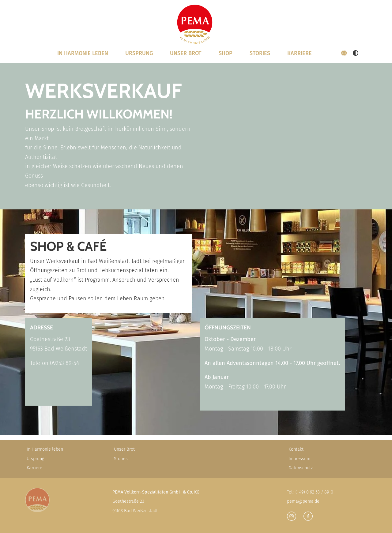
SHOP (226, 53)
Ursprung (35, 459)
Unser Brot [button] (186, 53)
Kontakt (296, 449)
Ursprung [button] (139, 53)
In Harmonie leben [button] (83, 53)
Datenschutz (301, 468)
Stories (260, 53)
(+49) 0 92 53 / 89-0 (314, 492)
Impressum (299, 459)
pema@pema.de (303, 501)
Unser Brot (124, 449)
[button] (344, 53)
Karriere (300, 53)
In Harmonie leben (45, 449)
